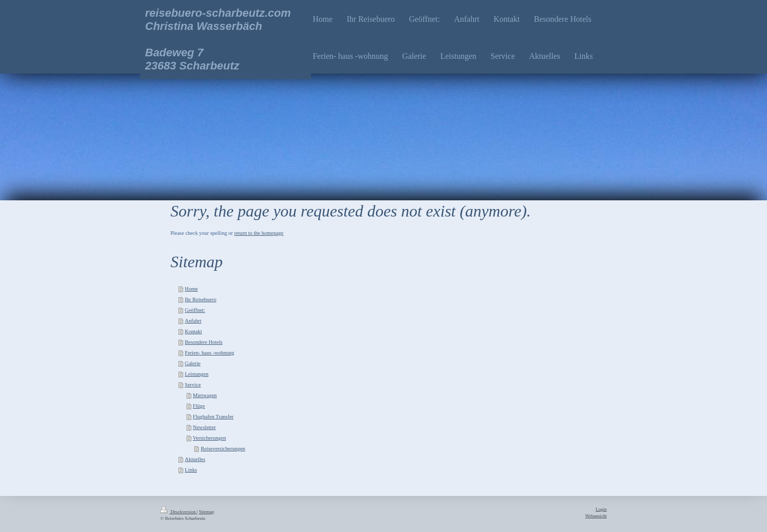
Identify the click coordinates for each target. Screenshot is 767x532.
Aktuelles (195, 459)
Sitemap (206, 512)
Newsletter (204, 427)
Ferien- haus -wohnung (209, 353)
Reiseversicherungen (223, 449)
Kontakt (193, 331)
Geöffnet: (195, 310)
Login (601, 509)
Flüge (199, 406)
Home (191, 289)
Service (193, 385)
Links (191, 470)
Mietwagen (205, 395)
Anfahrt (193, 321)
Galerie (193, 363)
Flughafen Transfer (213, 417)
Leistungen (197, 374)
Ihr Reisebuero (200, 299)
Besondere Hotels (203, 342)
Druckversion (179, 512)
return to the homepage (259, 233)
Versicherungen (209, 438)
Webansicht (596, 516)
